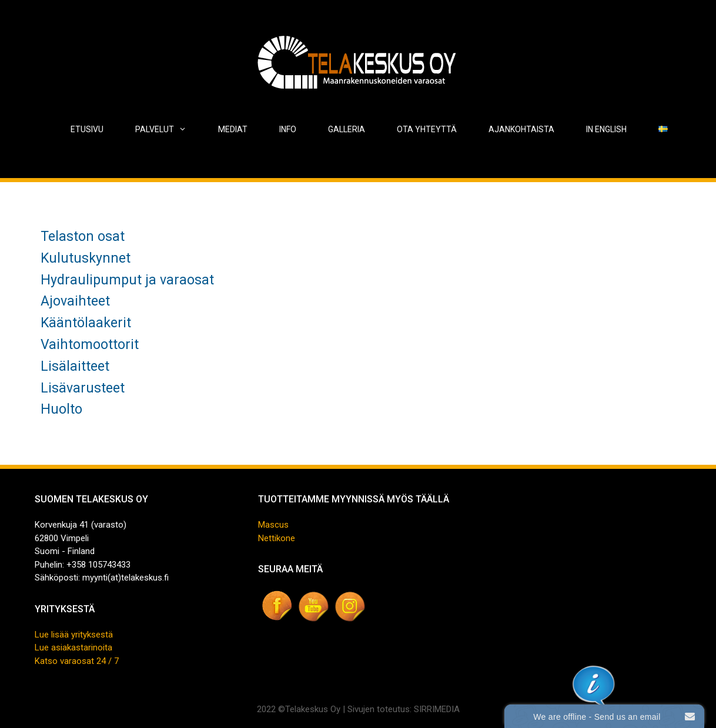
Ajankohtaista (521, 129)
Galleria (347, 129)
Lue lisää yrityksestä (74, 635)
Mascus (273, 525)
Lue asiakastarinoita (73, 648)
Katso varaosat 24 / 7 (77, 661)
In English (606, 129)
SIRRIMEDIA (437, 709)
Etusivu (87, 129)
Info (288, 129)
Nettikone (277, 538)
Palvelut (169, 129)
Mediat (233, 129)
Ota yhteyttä (427, 129)
